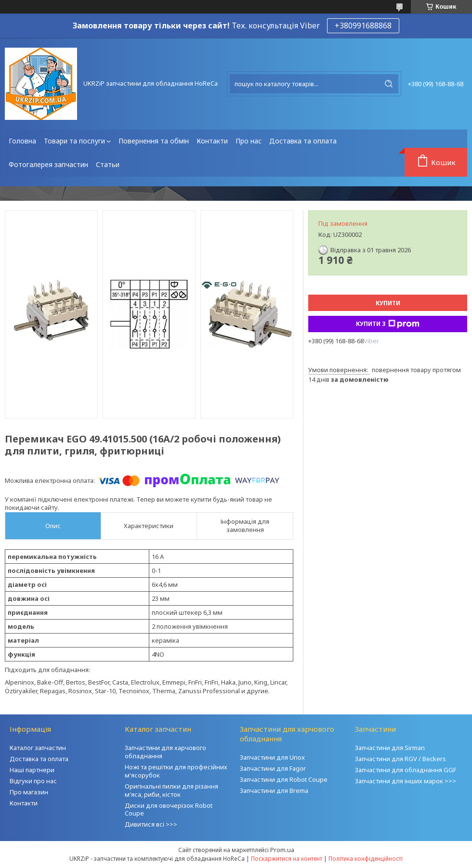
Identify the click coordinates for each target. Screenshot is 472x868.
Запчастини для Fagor (273, 768)
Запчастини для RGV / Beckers (400, 759)
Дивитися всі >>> (151, 824)
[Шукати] (389, 84)
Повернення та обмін (154, 141)
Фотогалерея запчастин (48, 164)
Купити (388, 303)
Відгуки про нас (33, 781)
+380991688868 (363, 26)
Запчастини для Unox (272, 757)
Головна (22, 141)
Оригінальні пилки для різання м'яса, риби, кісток (171, 790)
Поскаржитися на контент (287, 859)
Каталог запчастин (38, 748)
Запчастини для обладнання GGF (406, 770)
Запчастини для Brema (274, 790)
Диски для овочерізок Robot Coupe (169, 810)
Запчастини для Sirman (390, 748)
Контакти (212, 141)
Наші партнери (32, 770)
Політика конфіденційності (366, 859)
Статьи (108, 164)
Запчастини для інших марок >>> (406, 781)
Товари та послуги (74, 141)
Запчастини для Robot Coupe (284, 779)
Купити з (388, 324)
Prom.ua (282, 850)
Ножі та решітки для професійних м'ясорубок (176, 771)
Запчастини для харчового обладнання (165, 752)
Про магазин (29, 792)
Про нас (249, 141)
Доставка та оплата (303, 141)
